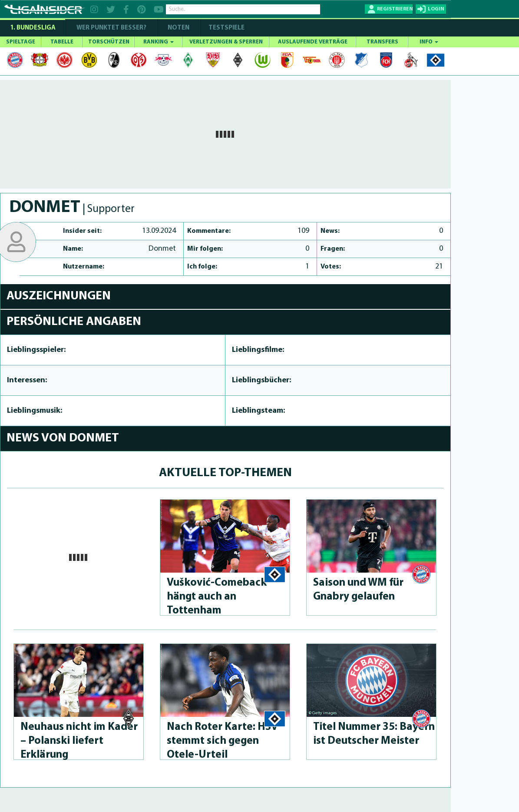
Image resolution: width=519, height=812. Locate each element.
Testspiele (226, 28)
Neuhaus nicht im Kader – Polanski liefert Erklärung (79, 741)
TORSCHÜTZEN (109, 42)
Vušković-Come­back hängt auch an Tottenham (217, 597)
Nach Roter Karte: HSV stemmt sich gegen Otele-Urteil (222, 741)
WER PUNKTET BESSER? (111, 28)
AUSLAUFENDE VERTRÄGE (313, 42)
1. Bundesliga (33, 28)
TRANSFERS (382, 42)
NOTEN (179, 28)
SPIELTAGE (21, 42)
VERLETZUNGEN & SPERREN (226, 42)
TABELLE (62, 42)
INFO (429, 42)
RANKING (159, 42)
